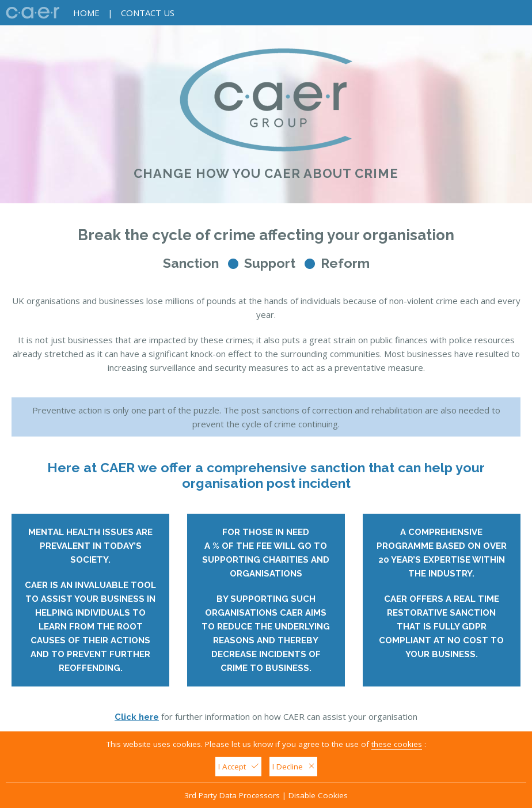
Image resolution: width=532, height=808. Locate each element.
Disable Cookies (318, 795)
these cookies (397, 744)
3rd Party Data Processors (232, 795)
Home (86, 13)
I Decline (293, 767)
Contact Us (148, 13)
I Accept (238, 767)
